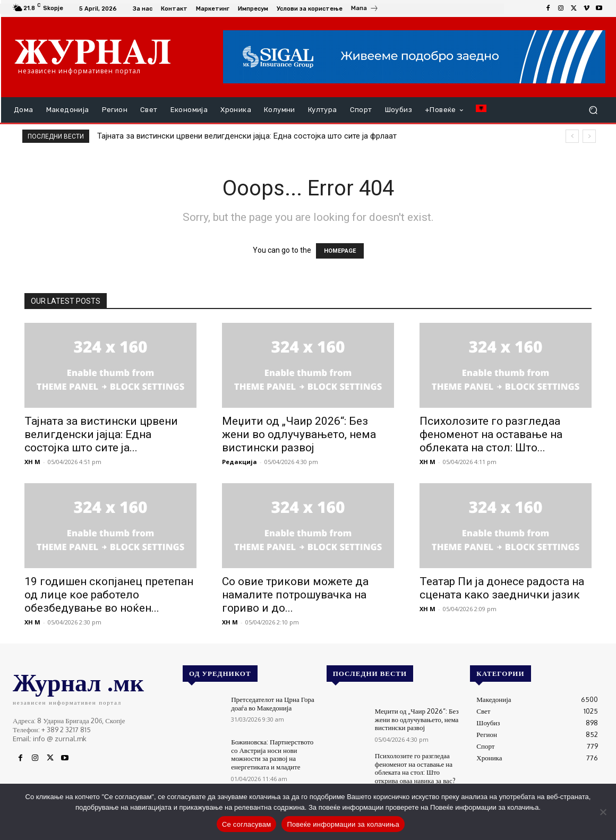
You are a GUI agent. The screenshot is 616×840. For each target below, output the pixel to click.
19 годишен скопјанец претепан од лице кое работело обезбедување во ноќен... (109, 595)
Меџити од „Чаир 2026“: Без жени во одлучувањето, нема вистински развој (299, 434)
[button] (593, 110)
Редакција (239, 462)
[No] (603, 812)
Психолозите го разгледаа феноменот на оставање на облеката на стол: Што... (491, 434)
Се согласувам (247, 824)
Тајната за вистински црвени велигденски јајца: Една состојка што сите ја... (101, 434)
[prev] (572, 136)
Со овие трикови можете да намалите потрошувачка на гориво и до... (295, 595)
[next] (589, 136)
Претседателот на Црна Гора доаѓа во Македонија (273, 704)
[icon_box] (365, 10)
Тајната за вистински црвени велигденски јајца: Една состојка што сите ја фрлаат (247, 136)
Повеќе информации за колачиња (343, 824)
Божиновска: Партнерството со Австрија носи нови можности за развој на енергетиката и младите (272, 754)
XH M (32, 462)
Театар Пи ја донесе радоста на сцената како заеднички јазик (502, 588)
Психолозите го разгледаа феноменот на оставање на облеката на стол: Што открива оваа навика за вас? (415, 768)
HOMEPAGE (340, 251)
